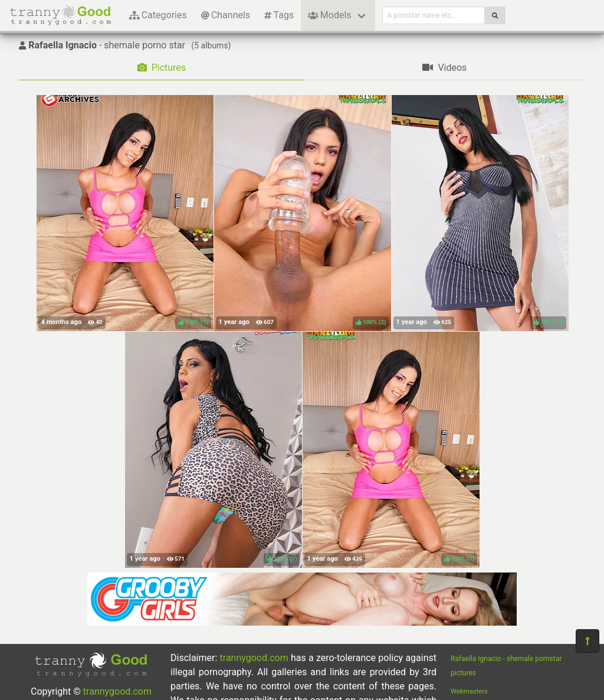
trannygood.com (117, 691)
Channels (226, 15)
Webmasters (469, 691)
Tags (279, 15)
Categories (158, 15)
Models (329, 15)
